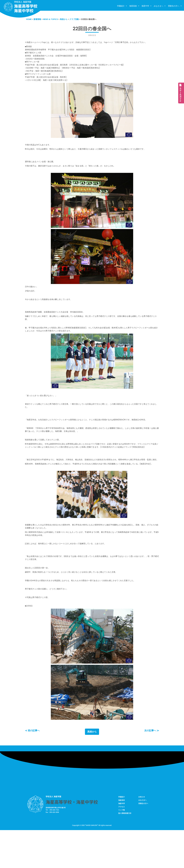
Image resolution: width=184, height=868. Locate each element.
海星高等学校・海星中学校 (72, 839)
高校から (92, 769)
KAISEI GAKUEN (92, 863)
